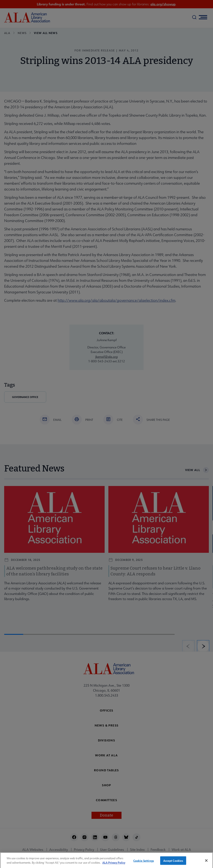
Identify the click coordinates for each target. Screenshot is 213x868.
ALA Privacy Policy (114, 866)
